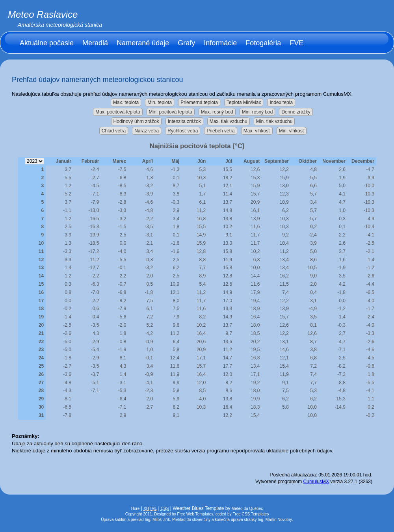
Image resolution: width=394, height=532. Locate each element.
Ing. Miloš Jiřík (157, 520)
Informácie (220, 43)
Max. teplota (126, 102)
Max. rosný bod (217, 112)
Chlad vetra (114, 131)
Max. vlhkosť (257, 131)
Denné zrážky (296, 112)
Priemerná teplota (199, 102)
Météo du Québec (247, 509)
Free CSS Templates (251, 514)
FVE (296, 43)
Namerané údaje (143, 43)
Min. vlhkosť (292, 131)
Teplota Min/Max (244, 102)
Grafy (186, 43)
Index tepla (281, 102)
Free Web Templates (195, 514)
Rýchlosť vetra (183, 131)
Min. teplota (160, 102)
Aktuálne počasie (47, 43)
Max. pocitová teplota (118, 112)
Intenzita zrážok (184, 121)
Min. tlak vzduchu (274, 121)
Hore (136, 509)
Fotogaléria (263, 43)
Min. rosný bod (257, 112)
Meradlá (95, 43)
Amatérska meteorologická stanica (60, 25)
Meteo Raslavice (43, 14)
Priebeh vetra (220, 131)
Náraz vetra (147, 131)
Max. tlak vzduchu (229, 121)
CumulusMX (316, 482)
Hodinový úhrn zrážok (136, 121)
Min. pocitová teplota (171, 112)
